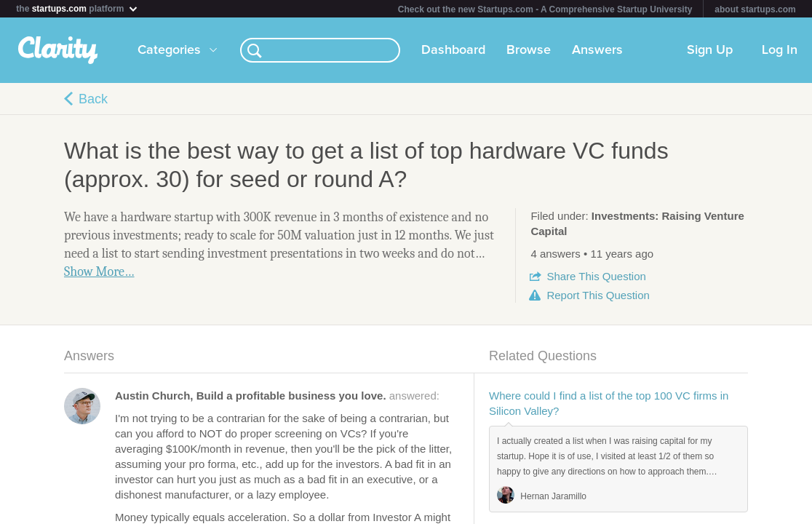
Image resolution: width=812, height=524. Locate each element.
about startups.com (755, 9)
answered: (277, 396)
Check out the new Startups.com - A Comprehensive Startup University (545, 9)
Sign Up (710, 50)
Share (596, 276)
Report (598, 295)
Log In (780, 50)
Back (93, 99)
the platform (77, 8)
